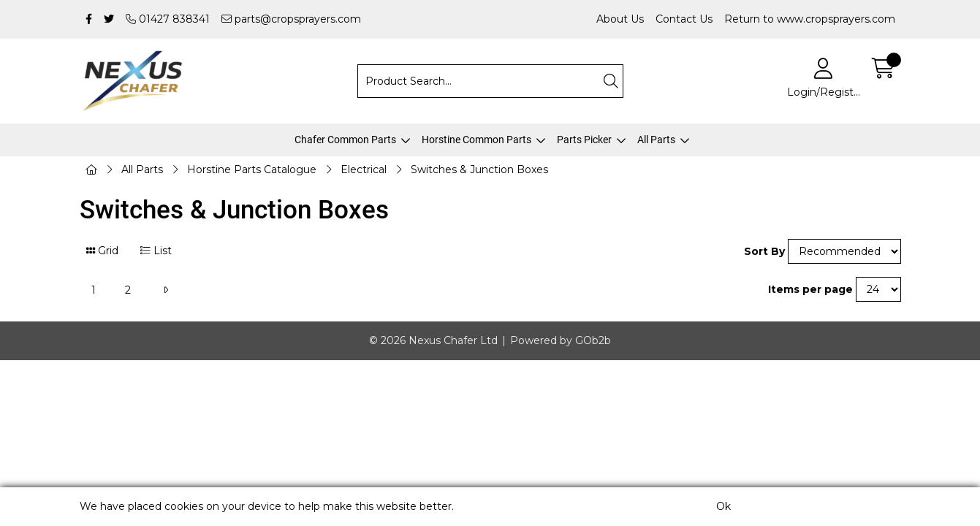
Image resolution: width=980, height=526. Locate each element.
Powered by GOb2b (561, 340)
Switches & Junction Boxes (479, 169)
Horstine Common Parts (476, 140)
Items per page (810, 289)
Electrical (364, 169)
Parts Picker (584, 140)
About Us (620, 19)
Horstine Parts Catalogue (252, 169)
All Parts (656, 140)
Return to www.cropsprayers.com (810, 19)
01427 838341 (168, 19)
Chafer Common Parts (345, 140)
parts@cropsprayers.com (291, 19)
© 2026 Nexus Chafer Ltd (433, 340)
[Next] (166, 290)
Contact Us (684, 19)
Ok (723, 506)
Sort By (764, 251)
